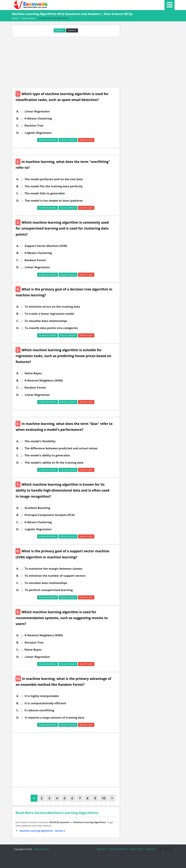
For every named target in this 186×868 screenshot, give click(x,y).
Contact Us (151, 849)
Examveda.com (41, 849)
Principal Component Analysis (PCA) (50, 515)
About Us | (102, 849)
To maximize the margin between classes (53, 569)
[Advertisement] (66, 62)
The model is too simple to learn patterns (54, 201)
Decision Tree (34, 126)
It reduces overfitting (39, 710)
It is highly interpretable (42, 696)
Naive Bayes (33, 373)
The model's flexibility (40, 441)
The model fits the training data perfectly (54, 186)
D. (18, 133)
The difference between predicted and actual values (61, 448)
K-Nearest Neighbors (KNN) (44, 380)
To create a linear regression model (49, 314)
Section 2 (72, 30)
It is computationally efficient (45, 703)
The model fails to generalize (45, 193)
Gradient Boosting (37, 508)
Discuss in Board (68, 140)
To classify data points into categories (51, 328)
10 (104, 798)
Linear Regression (37, 111)
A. (18, 111)
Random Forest (35, 260)
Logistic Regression (38, 133)
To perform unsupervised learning (49, 590)
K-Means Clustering (38, 118)
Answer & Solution (48, 140)
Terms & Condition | (118, 849)
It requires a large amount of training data (54, 718)
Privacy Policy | (137, 849)
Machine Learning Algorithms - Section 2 (42, 831)
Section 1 (60, 30)
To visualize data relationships (46, 321)
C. (18, 126)
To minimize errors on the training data (52, 307)
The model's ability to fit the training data (54, 463)
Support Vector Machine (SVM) (46, 246)
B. (18, 118)
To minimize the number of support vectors (55, 576)
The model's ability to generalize (47, 455)
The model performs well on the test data (54, 179)
